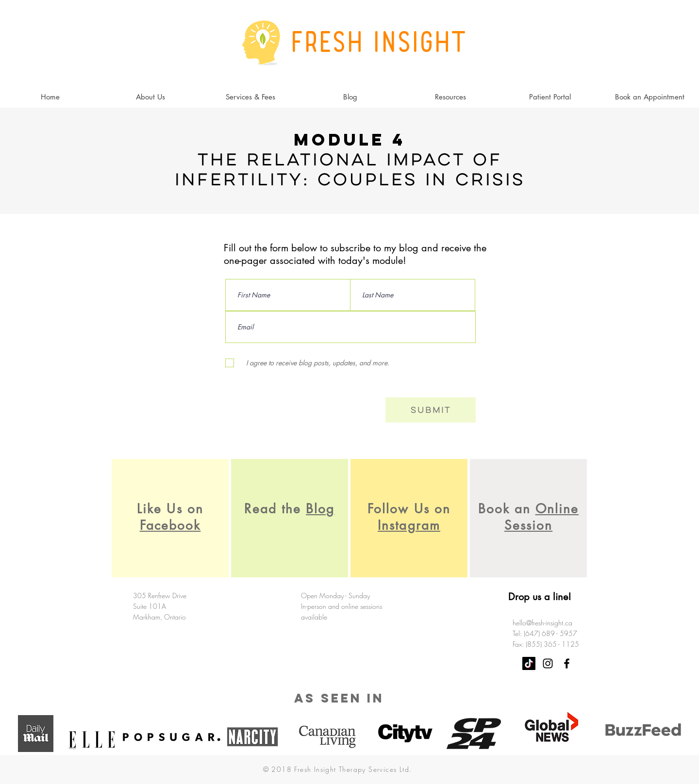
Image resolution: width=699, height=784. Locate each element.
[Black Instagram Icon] (548, 663)
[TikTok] (529, 663)
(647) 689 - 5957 (550, 633)
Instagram (409, 525)
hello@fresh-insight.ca (542, 623)
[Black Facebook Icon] (567, 663)
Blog (320, 509)
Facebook (170, 525)
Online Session (541, 517)
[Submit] (431, 410)
